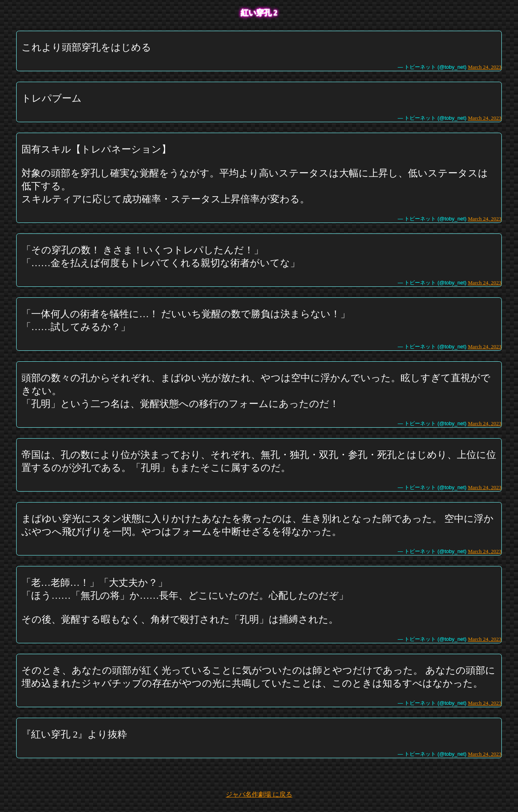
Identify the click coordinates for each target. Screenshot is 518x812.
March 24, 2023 (485, 67)
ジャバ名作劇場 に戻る (259, 794)
